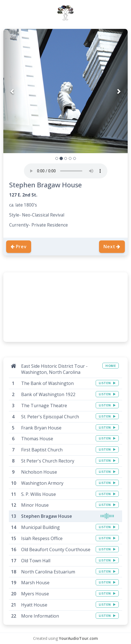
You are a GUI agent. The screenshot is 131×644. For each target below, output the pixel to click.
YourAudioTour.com (78, 638)
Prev (19, 247)
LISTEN (107, 383)
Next (112, 247)
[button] (13, 91)
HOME (111, 366)
